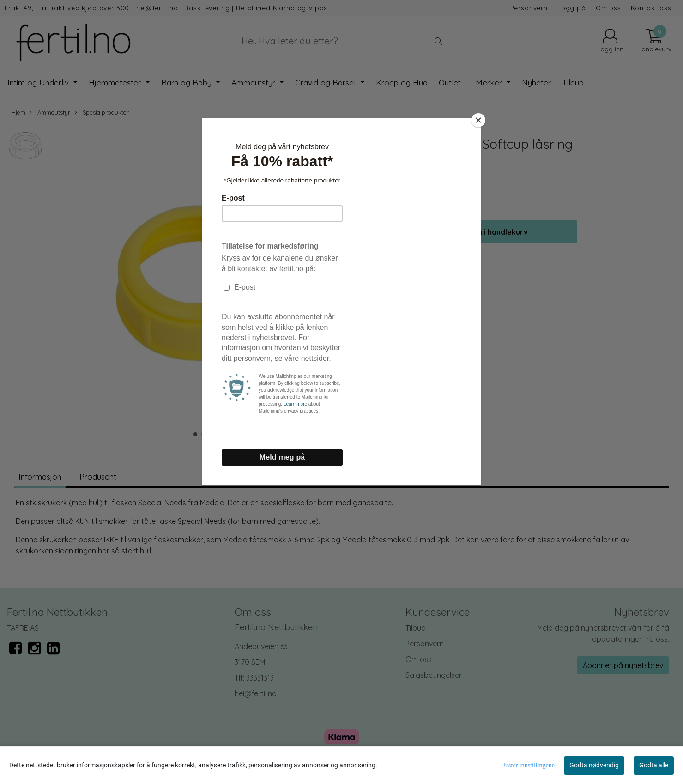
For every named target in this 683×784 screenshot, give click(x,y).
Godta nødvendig (594, 765)
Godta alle (654, 765)
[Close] (478, 120)
